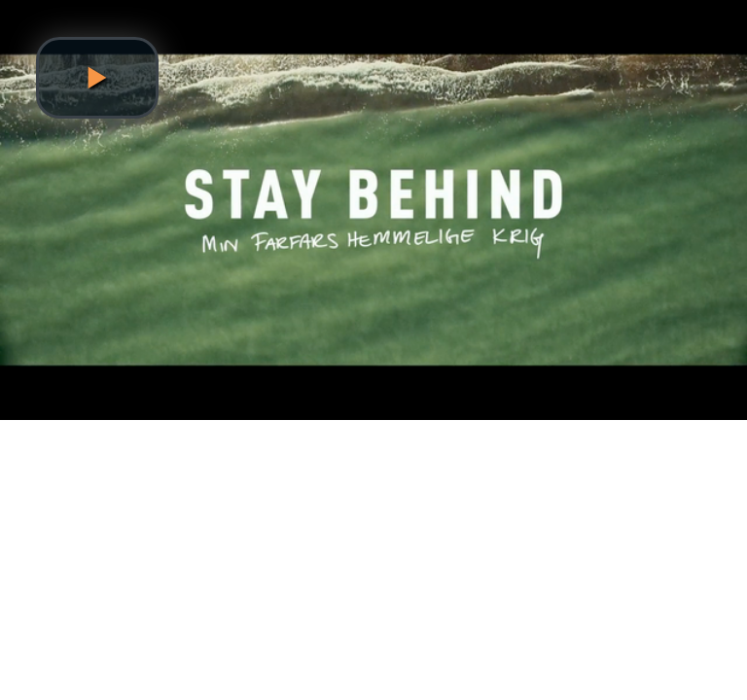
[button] (97, 78)
